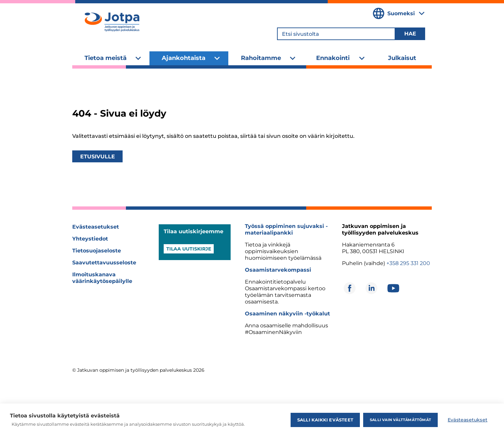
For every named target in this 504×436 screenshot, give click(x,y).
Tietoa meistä (106, 58)
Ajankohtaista (184, 58)
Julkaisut (402, 58)
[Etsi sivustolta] (336, 34)
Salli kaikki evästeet (325, 420)
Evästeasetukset (96, 227)
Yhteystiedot (90, 239)
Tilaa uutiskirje (189, 249)
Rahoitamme (261, 58)
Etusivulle (98, 157)
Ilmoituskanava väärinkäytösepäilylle (102, 278)
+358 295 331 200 (408, 263)
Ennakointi (333, 58)
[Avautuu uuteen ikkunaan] (350, 288)
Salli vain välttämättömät (400, 420)
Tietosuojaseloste (97, 251)
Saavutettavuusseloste (104, 263)
